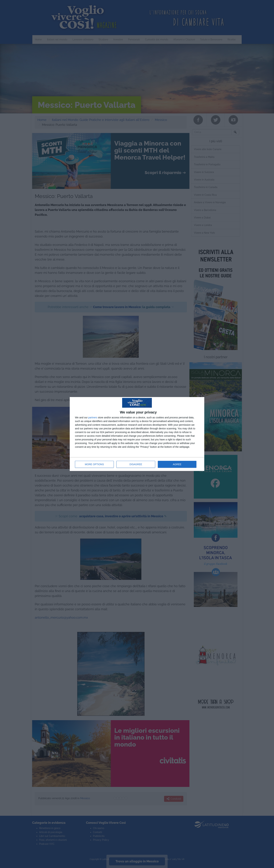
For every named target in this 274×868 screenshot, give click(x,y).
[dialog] (137, 434)
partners (93, 417)
